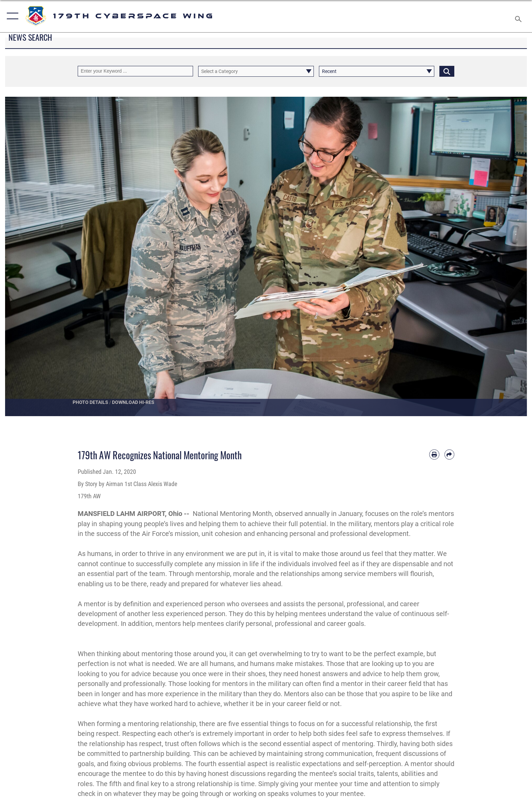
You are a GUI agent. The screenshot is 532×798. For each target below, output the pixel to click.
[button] (11, 16)
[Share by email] (449, 454)
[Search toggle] (519, 16)
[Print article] (434, 454)
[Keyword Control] (135, 71)
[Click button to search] (447, 71)
